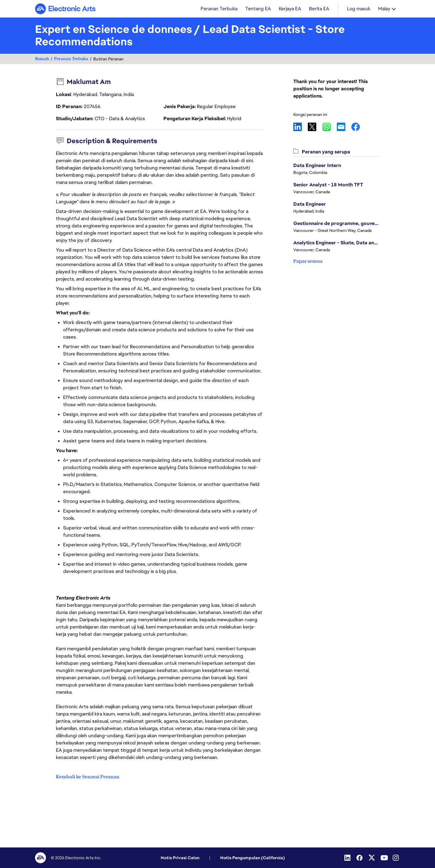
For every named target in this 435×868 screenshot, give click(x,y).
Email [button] (344, 127)
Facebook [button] (359, 127)
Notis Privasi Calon (180, 858)
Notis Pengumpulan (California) (253, 858)
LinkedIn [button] (301, 127)
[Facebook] (360, 858)
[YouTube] (384, 858)
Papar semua (308, 262)
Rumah (42, 59)
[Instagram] (396, 858)
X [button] (315, 127)
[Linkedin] (348, 858)
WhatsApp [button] (330, 127)
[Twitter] (372, 858)
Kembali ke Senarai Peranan (88, 777)
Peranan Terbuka (71, 59)
